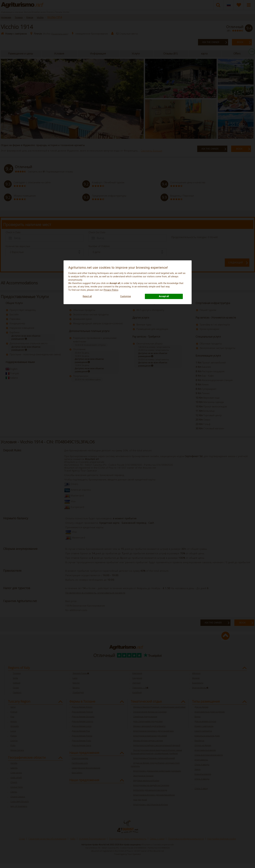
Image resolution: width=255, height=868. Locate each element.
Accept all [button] (164, 296)
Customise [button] (126, 296)
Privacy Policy (111, 290)
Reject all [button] (87, 296)
